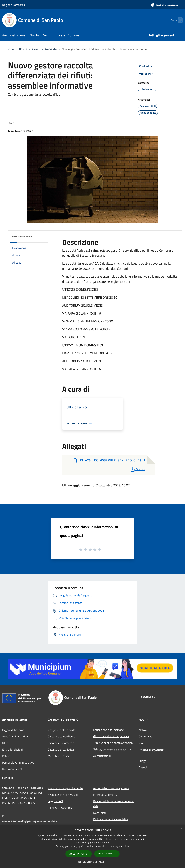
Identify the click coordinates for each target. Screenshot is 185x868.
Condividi (147, 66)
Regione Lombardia (14, 5)
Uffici (5, 743)
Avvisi (35, 49)
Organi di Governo (13, 730)
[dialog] (92, 846)
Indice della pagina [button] (23, 236)
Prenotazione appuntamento (65, 788)
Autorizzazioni (102, 756)
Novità (23, 49)
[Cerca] (178, 20)
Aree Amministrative (15, 736)
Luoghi (143, 761)
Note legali (100, 813)
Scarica (137, 469)
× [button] (181, 829)
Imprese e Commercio (61, 743)
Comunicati (146, 736)
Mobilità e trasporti (59, 756)
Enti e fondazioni (12, 749)
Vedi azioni (147, 74)
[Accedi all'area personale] (165, 5)
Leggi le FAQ (55, 801)
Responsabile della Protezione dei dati (114, 804)
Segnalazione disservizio (63, 795)
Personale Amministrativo (18, 762)
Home (10, 49)
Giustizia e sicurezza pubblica (111, 736)
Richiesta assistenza (60, 808)
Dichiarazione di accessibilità (111, 819)
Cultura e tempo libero (61, 736)
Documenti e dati (13, 769)
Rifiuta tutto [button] (107, 854)
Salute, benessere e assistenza (112, 749)
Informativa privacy (105, 795)
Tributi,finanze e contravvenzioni (113, 743)
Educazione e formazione (108, 730)
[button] (92, 862)
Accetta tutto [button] (79, 854)
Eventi (143, 767)
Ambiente (50, 49)
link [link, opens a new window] (127, 846)
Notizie (143, 730)
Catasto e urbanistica (61, 749)
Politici (6, 756)
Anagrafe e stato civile (61, 730)
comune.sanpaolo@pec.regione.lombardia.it (30, 821)
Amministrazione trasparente (111, 788)
